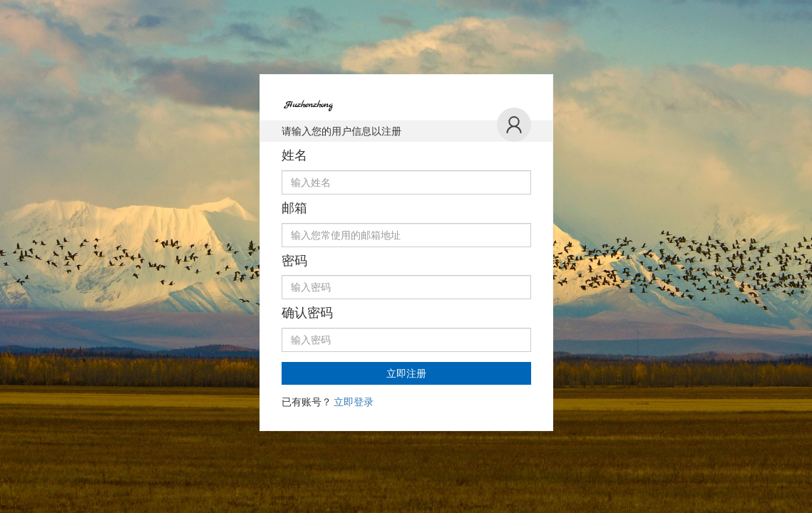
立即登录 (354, 402)
